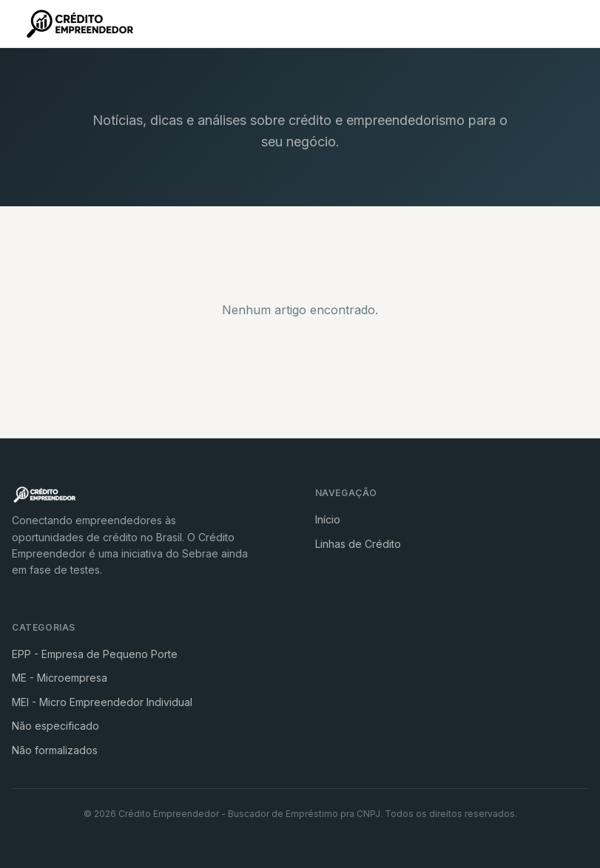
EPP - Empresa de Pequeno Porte (95, 654)
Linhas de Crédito (358, 544)
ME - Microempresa (60, 678)
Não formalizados (55, 750)
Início (328, 519)
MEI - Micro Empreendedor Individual (102, 702)
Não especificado (55, 726)
